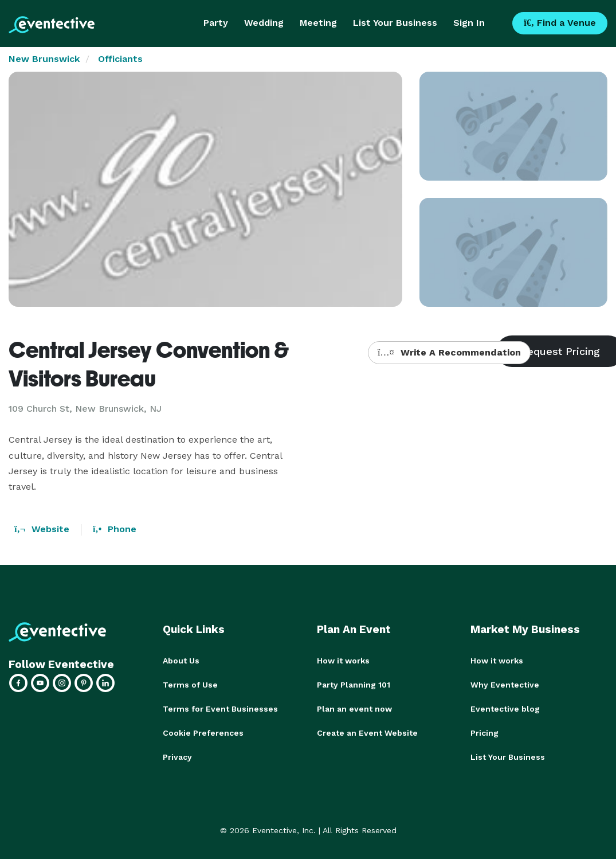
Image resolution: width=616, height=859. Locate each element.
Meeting (318, 23)
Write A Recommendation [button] (449, 352)
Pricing (484, 733)
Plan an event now (354, 709)
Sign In (469, 23)
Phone (115, 529)
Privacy (177, 757)
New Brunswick (44, 59)
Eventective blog (505, 709)
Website (42, 529)
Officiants (120, 59)
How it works (343, 661)
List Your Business (395, 23)
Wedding (264, 23)
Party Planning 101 (354, 685)
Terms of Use (190, 685)
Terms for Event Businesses (220, 709)
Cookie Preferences (203, 733)
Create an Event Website (367, 733)
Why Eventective (505, 685)
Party (216, 23)
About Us (181, 661)
